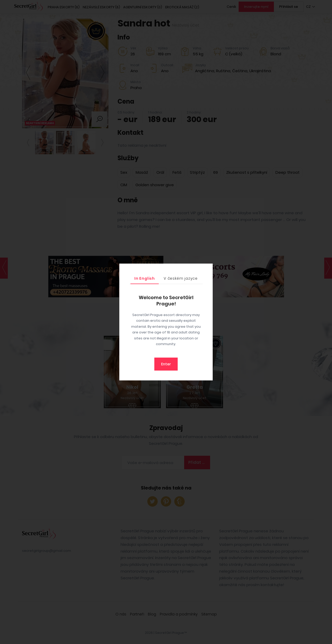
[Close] (208, 269)
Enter (166, 364)
